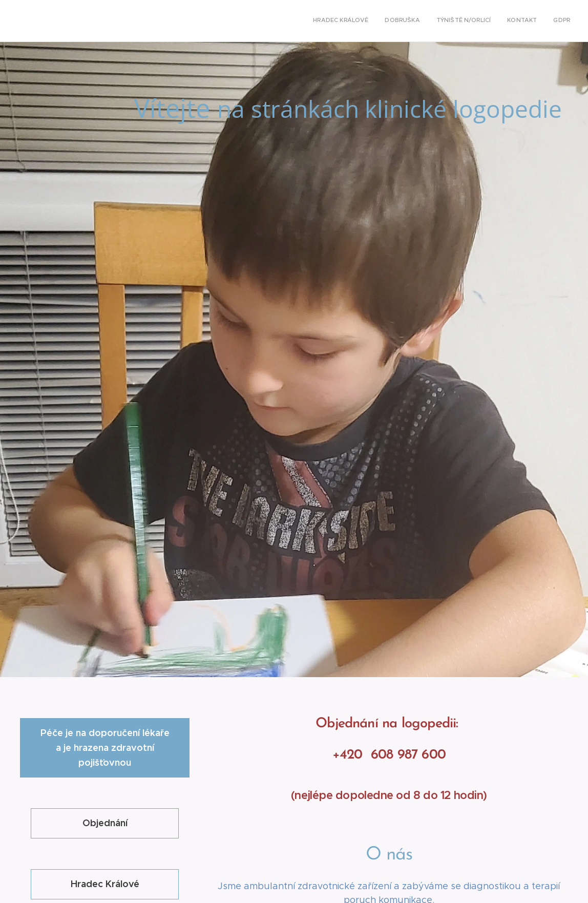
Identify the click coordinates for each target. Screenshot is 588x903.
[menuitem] (507, 21)
